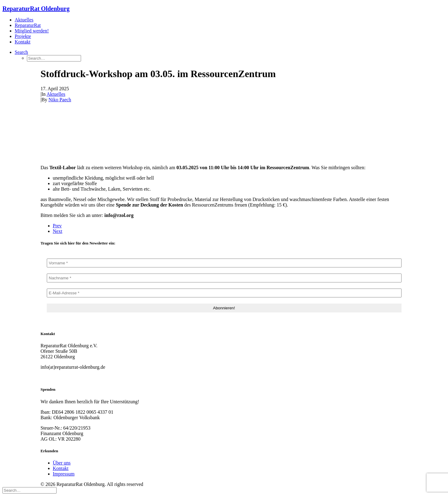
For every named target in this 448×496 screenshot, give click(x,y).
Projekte (23, 36)
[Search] (30, 490)
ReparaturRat (28, 25)
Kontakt (23, 42)
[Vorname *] (224, 263)
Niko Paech (60, 100)
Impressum (64, 474)
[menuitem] (230, 20)
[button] (21, 52)
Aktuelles (24, 20)
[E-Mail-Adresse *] (224, 293)
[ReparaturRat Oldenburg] (224, 9)
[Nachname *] (224, 278)
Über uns (62, 463)
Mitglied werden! (32, 31)
